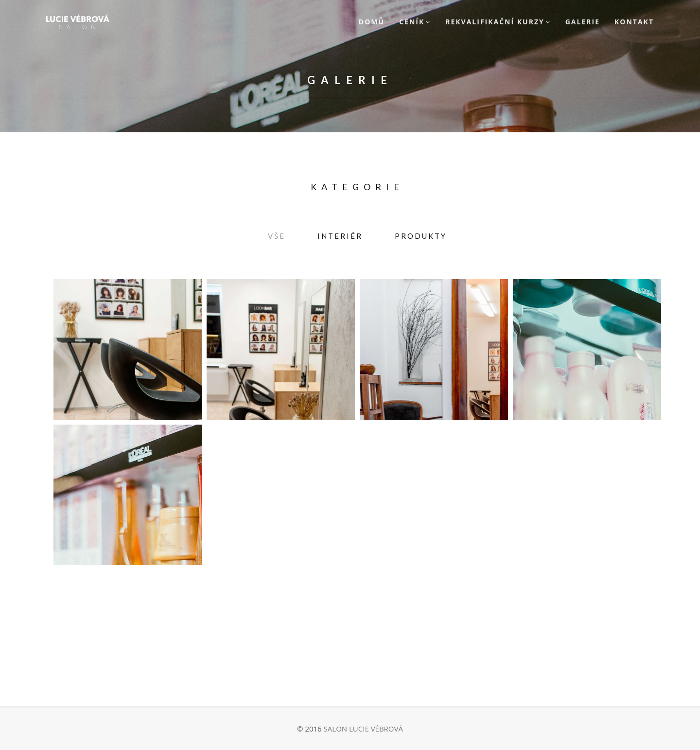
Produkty (421, 236)
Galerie (583, 22)
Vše (277, 236)
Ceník (412, 22)
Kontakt (634, 22)
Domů (372, 22)
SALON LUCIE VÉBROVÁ (363, 729)
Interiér (340, 236)
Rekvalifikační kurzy (495, 22)
